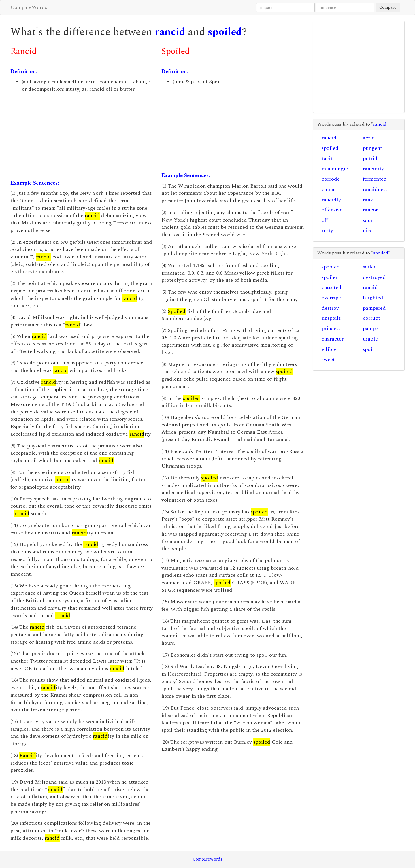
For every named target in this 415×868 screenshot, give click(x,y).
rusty (327, 231)
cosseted (332, 287)
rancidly (331, 200)
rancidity (373, 169)
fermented (375, 179)
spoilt (369, 349)
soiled (370, 267)
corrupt (371, 318)
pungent (372, 148)
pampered (374, 308)
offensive (332, 210)
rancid (170, 32)
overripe (331, 298)
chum (328, 189)
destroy (330, 308)
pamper (371, 329)
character (333, 339)
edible (329, 349)
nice (368, 231)
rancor (370, 210)
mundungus (335, 169)
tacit (327, 159)
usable (370, 339)
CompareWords (29, 7)
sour (368, 220)
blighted (373, 298)
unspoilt (331, 318)
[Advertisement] (82, 136)
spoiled (225, 32)
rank (368, 200)
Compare (388, 7)
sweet (328, 359)
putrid (370, 159)
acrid (369, 138)
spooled (331, 267)
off (325, 220)
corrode (331, 179)
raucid (329, 138)
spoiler (330, 277)
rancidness (375, 189)
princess (331, 329)
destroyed (374, 277)
